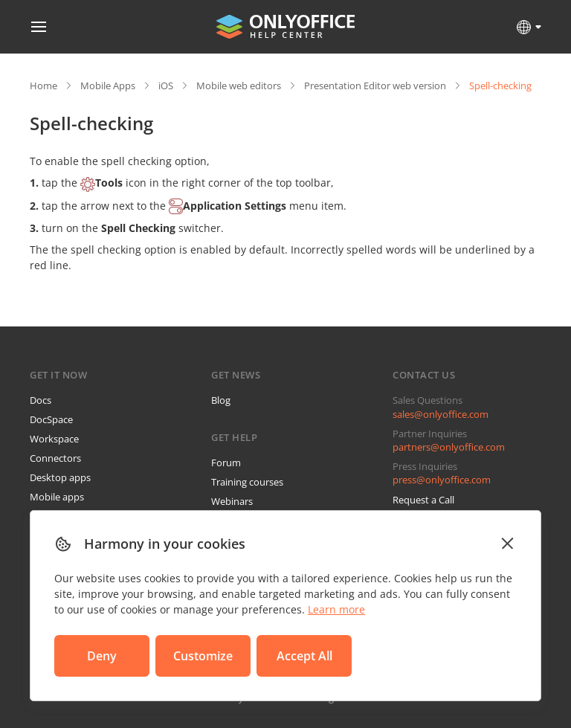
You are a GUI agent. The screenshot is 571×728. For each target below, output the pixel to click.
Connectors (55, 458)
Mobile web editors (239, 86)
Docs (41, 400)
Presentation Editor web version (375, 86)
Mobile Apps (108, 86)
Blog (221, 400)
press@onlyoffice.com (442, 480)
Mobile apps (57, 497)
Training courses (247, 482)
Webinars (232, 501)
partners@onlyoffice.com (449, 447)
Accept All (304, 656)
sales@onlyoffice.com (441, 414)
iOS (166, 86)
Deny (102, 656)
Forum (226, 463)
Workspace (54, 439)
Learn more (336, 609)
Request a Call (423, 500)
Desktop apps (60, 477)
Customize (203, 656)
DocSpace (51, 419)
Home (43, 86)
